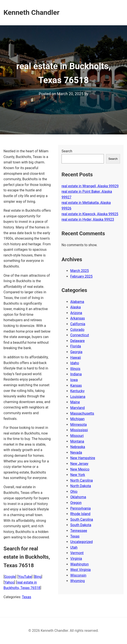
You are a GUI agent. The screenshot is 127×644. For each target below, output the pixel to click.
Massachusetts (82, 413)
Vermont (77, 553)
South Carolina (82, 519)
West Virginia (81, 570)
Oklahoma (78, 497)
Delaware (77, 341)
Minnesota (78, 425)
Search (67, 151)
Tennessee (79, 531)
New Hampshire (83, 458)
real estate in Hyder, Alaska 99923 (88, 219)
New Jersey (79, 464)
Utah (74, 547)
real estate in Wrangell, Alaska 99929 (90, 186)
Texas (27, 597)
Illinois (75, 369)
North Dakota (81, 486)
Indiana (76, 374)
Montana (77, 441)
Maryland (77, 408)
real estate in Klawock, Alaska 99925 (90, 214)
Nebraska (78, 447)
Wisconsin (78, 575)
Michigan (77, 419)
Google (10, 577)
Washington (79, 564)
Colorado (77, 330)
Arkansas (78, 318)
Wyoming (78, 581)
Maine (75, 402)
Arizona (76, 313)
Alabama (77, 302)
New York (78, 475)
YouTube (25, 577)
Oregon (76, 503)
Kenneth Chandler (31, 12)
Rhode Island (80, 514)
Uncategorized (82, 542)
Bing (38, 577)
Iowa (74, 380)
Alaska (76, 307)
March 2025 (80, 271)
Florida (76, 346)
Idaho (75, 363)
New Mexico (80, 469)
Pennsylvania (81, 508)
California (78, 324)
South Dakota (81, 525)
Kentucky (77, 391)
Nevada (76, 453)
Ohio (74, 492)
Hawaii (76, 358)
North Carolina (82, 480)
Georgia (76, 352)
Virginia (76, 559)
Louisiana (78, 397)
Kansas (76, 386)
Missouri (77, 436)
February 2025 (81, 276)
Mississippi (79, 430)
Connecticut (80, 335)
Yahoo (9, 582)
